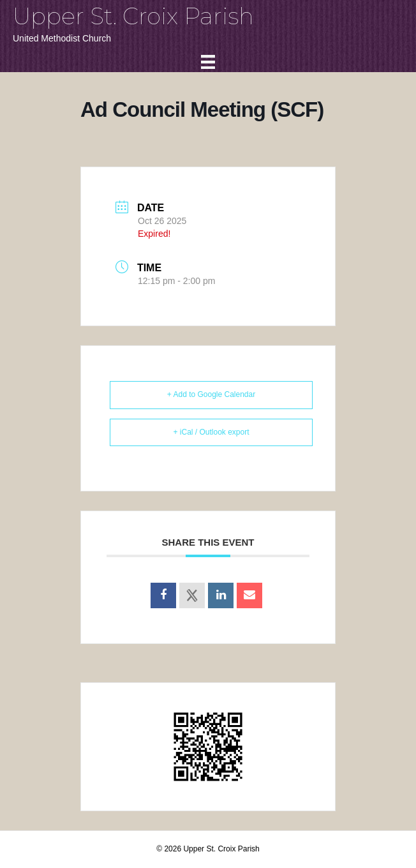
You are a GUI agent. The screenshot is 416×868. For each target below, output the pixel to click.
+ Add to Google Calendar (211, 394)
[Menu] (208, 62)
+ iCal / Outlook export (211, 432)
